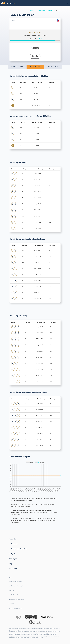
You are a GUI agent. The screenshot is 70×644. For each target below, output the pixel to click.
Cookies (11, 604)
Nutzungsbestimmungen (17, 599)
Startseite (32, 10)
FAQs (10, 577)
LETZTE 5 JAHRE (53, 67)
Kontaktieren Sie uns (15, 595)
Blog (10, 564)
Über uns (11, 590)
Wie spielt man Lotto (15, 582)
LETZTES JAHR (35, 67)
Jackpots (12, 554)
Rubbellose (13, 569)
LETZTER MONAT (17, 67)
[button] (67, 3)
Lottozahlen (41, 10)
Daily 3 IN (49, 10)
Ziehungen (13, 559)
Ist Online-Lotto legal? (16, 586)
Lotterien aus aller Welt (18, 549)
